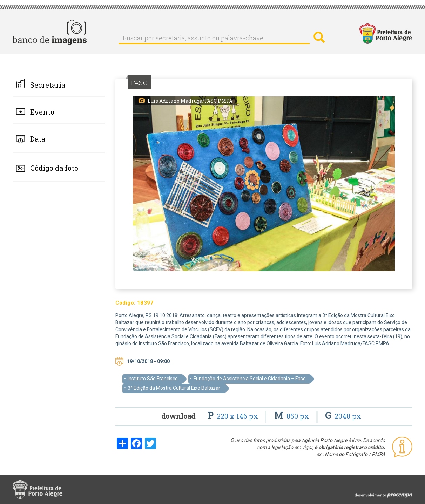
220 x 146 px (234, 416)
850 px (292, 416)
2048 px (343, 416)
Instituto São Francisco (153, 379)
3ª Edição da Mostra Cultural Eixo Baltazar (174, 388)
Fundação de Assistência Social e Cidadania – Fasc (249, 379)
